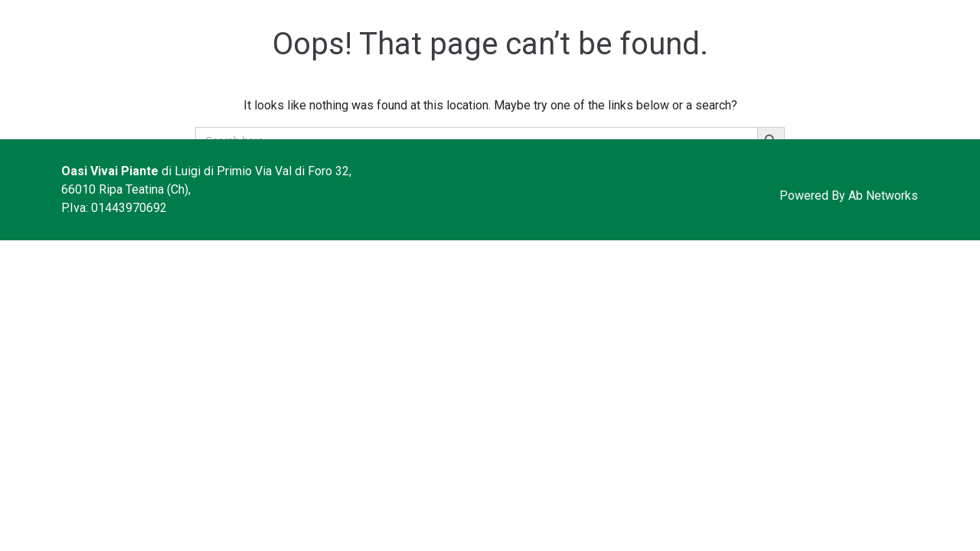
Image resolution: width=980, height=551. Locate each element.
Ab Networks (883, 196)
